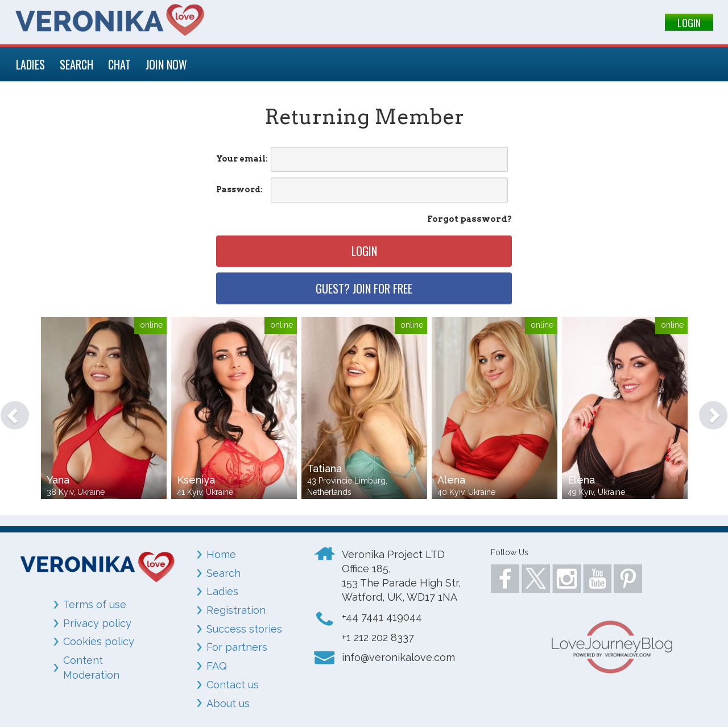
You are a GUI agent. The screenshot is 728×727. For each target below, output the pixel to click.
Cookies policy (99, 641)
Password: (239, 189)
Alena (451, 480)
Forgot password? (470, 219)
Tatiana (324, 468)
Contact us (233, 685)
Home (221, 554)
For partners (237, 647)
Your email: (242, 159)
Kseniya (196, 480)
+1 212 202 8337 (378, 637)
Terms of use (95, 604)
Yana (58, 480)
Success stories (244, 629)
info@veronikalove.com (398, 657)
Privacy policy (97, 623)
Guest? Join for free (364, 288)
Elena (581, 480)
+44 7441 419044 (382, 617)
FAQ (217, 666)
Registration (236, 610)
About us (228, 703)
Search (224, 573)
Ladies (222, 591)
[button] (9, 410)
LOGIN (689, 23)
